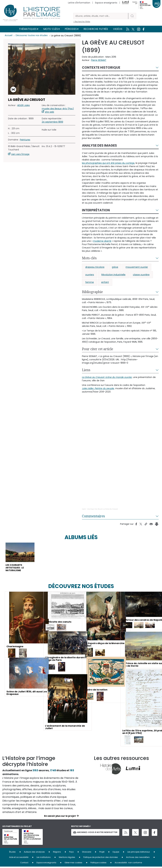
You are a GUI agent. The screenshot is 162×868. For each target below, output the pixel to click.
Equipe (116, 853)
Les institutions (44, 858)
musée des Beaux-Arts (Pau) (58, 109)
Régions (57, 853)
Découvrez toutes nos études (33, 36)
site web (50, 112)
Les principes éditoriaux (139, 853)
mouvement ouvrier (137, 267)
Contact (24, 864)
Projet (102, 853)
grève (115, 267)
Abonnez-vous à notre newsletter (95, 834)
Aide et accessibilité (19, 858)
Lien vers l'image (20, 154)
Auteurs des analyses (34, 853)
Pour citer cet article (98, 349)
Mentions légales (67, 858)
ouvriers (90, 275)
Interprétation (96, 210)
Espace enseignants (106, 3)
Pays (71, 853)
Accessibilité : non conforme (128, 864)
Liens (86, 370)
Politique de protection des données (101, 858)
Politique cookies (98, 864)
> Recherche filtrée (82, 22)
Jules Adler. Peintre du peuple (98, 388)
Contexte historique (101, 67)
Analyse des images (99, 145)
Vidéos (118, 29)
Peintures (25, 140)
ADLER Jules (23, 105)
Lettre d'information (79, 3)
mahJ (84, 509)
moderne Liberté (102, 241)
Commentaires (93, 516)
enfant (105, 282)
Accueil (9, 36)
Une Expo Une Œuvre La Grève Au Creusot (102, 509)
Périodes (71, 29)
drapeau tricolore (95, 267)
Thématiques (28, 29)
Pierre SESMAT (99, 60)
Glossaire (87, 853)
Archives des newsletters (138, 858)
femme (90, 282)
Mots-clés (51, 29)
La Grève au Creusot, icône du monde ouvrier (107, 377)
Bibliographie (92, 292)
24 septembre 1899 (52, 122)
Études (12, 853)
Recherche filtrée (96, 29)
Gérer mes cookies (73, 864)
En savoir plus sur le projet (60, 817)
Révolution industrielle (113, 275)
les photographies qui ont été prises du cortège (108, 163)
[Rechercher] (101, 16)
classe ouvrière (141, 275)
